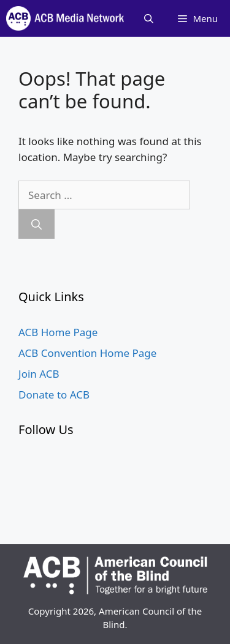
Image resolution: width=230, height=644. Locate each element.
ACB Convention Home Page (87, 353)
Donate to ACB (54, 395)
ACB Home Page (58, 332)
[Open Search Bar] (149, 18)
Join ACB (39, 374)
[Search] (36, 224)
